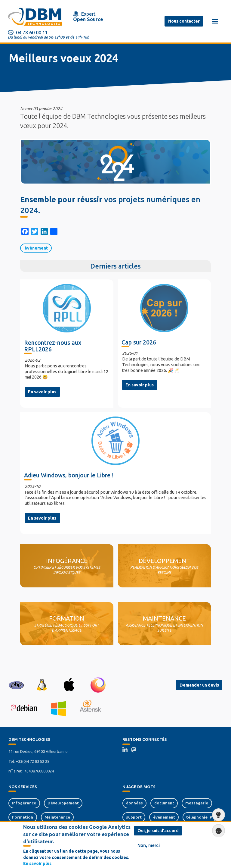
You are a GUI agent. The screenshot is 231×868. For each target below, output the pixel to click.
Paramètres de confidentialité (217, 831)
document (164, 803)
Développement (63, 803)
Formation (23, 817)
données (134, 803)
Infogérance (24, 803)
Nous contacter (184, 21)
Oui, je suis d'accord (158, 831)
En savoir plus (42, 392)
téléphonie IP (199, 817)
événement (36, 248)
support (134, 817)
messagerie (197, 803)
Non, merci (149, 846)
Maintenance (57, 817)
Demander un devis (199, 685)
